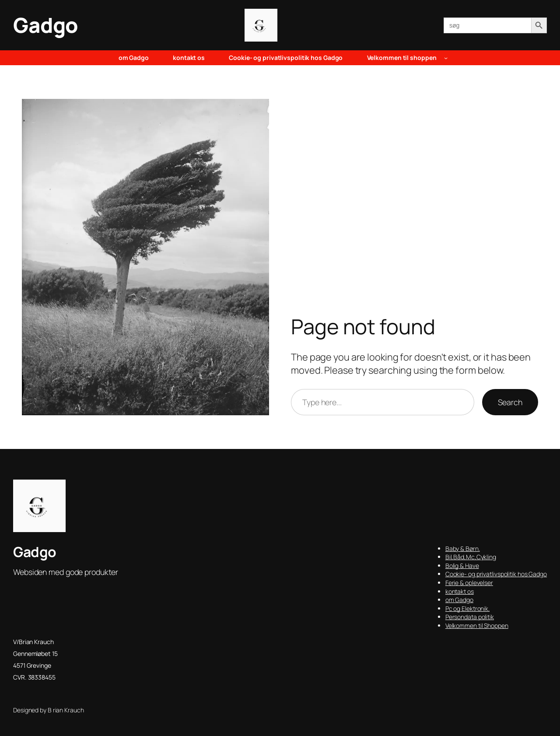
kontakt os (460, 591)
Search (510, 402)
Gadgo (46, 25)
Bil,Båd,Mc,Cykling (471, 557)
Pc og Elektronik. (467, 608)
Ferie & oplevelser (469, 583)
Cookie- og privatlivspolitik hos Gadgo (496, 574)
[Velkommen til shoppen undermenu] (446, 58)
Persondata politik (470, 617)
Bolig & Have (462, 566)
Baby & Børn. (463, 548)
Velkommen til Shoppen (477, 626)
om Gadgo (459, 600)
